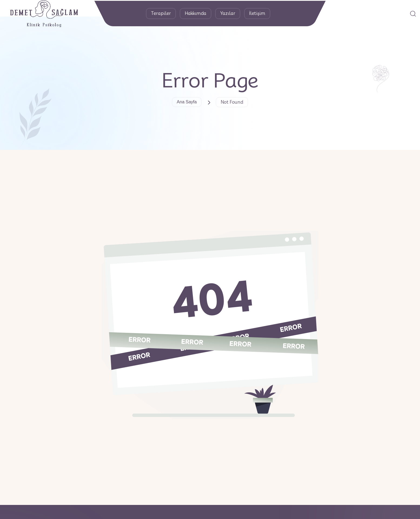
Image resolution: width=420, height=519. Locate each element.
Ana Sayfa (187, 102)
